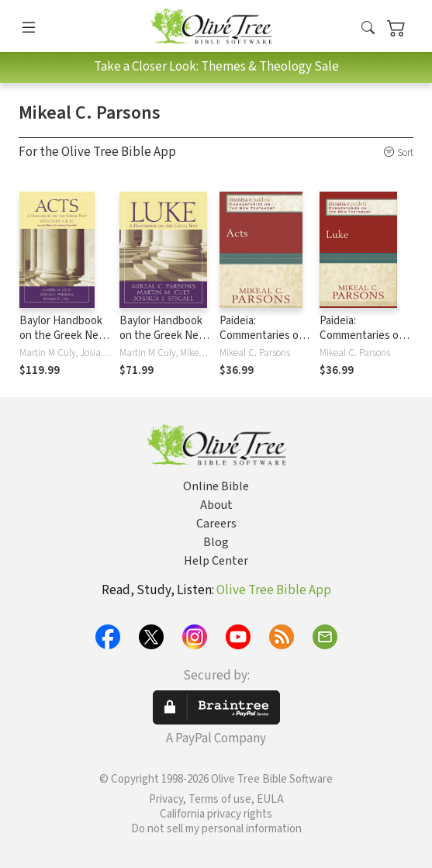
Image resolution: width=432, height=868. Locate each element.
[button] (368, 29)
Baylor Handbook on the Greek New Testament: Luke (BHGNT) (163, 343)
